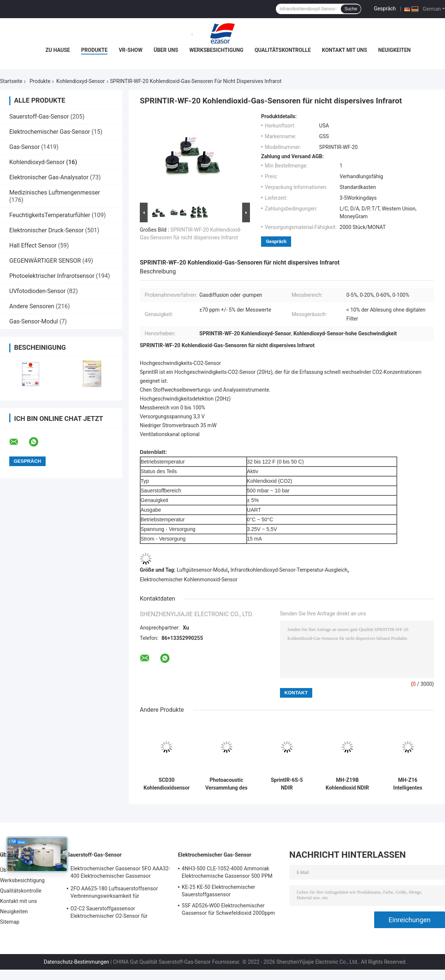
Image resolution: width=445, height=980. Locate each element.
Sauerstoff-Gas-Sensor (39, 117)
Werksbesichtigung (216, 50)
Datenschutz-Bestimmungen (76, 962)
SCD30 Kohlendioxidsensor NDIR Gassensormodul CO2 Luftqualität (167, 784)
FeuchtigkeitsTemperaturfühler (50, 215)
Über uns (166, 50)
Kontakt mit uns (345, 50)
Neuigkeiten (395, 50)
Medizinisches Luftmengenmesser (55, 192)
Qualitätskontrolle (283, 50)
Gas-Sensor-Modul (34, 321)
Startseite (11, 81)
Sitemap (10, 922)
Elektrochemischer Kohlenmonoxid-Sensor (189, 579)
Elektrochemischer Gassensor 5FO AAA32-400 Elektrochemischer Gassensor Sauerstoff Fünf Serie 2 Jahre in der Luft (120, 873)
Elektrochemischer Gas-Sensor (50, 132)
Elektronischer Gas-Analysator (49, 177)
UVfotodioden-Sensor (37, 291)
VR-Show (131, 50)
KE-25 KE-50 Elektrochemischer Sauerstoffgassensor (218, 891)
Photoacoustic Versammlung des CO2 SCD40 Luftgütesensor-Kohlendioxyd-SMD (226, 784)
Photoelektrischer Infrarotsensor (52, 276)
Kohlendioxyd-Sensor (81, 81)
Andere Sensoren (32, 306)
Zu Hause (58, 50)
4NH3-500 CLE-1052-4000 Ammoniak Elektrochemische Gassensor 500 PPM (227, 872)
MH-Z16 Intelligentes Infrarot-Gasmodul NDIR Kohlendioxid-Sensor (408, 784)
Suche (351, 9)
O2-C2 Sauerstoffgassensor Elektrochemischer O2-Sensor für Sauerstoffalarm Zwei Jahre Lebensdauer (119, 913)
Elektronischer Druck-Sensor (47, 230)
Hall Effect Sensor (33, 245)
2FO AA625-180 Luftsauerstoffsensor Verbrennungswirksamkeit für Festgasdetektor (114, 893)
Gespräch (385, 9)
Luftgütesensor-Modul (202, 570)
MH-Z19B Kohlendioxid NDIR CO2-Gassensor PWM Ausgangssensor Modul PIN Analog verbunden (347, 784)
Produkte (94, 50)
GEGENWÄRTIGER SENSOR (45, 261)
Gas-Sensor (24, 147)
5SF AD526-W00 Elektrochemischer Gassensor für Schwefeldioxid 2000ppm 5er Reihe (228, 910)
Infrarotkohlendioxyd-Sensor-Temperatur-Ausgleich (289, 570)
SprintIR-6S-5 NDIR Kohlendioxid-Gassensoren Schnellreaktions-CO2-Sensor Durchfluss (287, 784)
